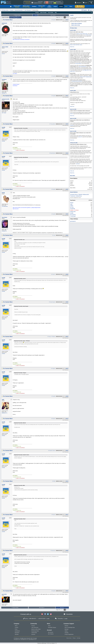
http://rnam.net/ (16, 209)
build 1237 (80, 137)
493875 (67, 369)
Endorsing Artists (35, 631)
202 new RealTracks (82, 67)
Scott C (53, 274)
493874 (67, 337)
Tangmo (53, 369)
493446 (67, 153)
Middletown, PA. (5, 413)
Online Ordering (59, 3)
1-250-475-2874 (58, 2)
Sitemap (17, 634)
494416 (67, 481)
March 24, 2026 (73, 109)
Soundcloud (15, 86)
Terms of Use (69, 638)
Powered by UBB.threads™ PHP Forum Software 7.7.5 (47, 643)
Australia (3, 141)
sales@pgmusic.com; (25, 639)
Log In (90, 10)
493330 (67, 43)
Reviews (33, 634)
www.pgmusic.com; (17, 639)
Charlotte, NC (4, 231)
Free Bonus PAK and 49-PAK (77, 81)
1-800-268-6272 (51, 2)
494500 (67, 551)
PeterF (53, 515)
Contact (17, 627)
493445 (67, 124)
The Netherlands (5, 206)
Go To (19, 17)
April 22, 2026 (73, 30)
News (49, 626)
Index (35, 15)
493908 (67, 396)
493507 (67, 189)
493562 (67, 214)
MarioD (53, 419)
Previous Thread (17, 15)
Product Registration (69, 634)
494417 (67, 515)
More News (73, 176)
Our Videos (15, 73)
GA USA (3, 54)
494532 (67, 591)
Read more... (72, 47)
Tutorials (66, 633)
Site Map (79, 638)
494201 (67, 451)
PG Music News (74, 28)
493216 (67, 20)
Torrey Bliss (52, 124)
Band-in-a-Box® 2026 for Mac (82, 34)
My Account (51, 632)
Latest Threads (43, 13)
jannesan (53, 551)
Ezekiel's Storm (52, 451)
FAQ (56, 13)
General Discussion (19, 10)
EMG (54, 481)
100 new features (78, 63)
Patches (66, 626)
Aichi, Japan (4, 113)
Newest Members (74, 192)
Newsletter (69, 614)
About (16, 626)
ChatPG (72, 15)
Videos (66, 631)
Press (16, 629)
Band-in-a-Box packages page (86, 77)
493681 (67, 235)
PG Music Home (5, 10)
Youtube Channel (16, 84)
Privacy (74, 638)
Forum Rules (51, 13)
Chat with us (61, 619)
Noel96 (53, 20)
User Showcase (28, 10)
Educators (17, 633)
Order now (72, 171)
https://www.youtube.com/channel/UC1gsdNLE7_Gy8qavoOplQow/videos (27, 208)
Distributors (17, 631)
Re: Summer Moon (8, 20)
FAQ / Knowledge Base (70, 627)
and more (78, 164)
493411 (67, 96)
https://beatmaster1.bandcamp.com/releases (21, 40)
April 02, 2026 (73, 91)
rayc (54, 235)
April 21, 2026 (73, 49)
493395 (67, 76)
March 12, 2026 (73, 118)
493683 (67, 302)
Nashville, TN (4, 93)
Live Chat (50, 3)
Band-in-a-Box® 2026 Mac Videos (76, 45)
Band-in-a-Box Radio (36, 629)
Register (84, 10)
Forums (12, 10)
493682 (67, 274)
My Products (51, 634)
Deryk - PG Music (51, 337)
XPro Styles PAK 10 (86, 70)
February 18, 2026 (74, 143)
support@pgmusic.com (32, 639)
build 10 (72, 114)
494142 (67, 419)
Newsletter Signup (52, 627)
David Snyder (52, 302)
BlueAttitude (52, 153)
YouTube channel (88, 35)
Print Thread (13, 17)
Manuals (66, 629)
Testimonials (34, 633)
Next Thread (53, 15)
